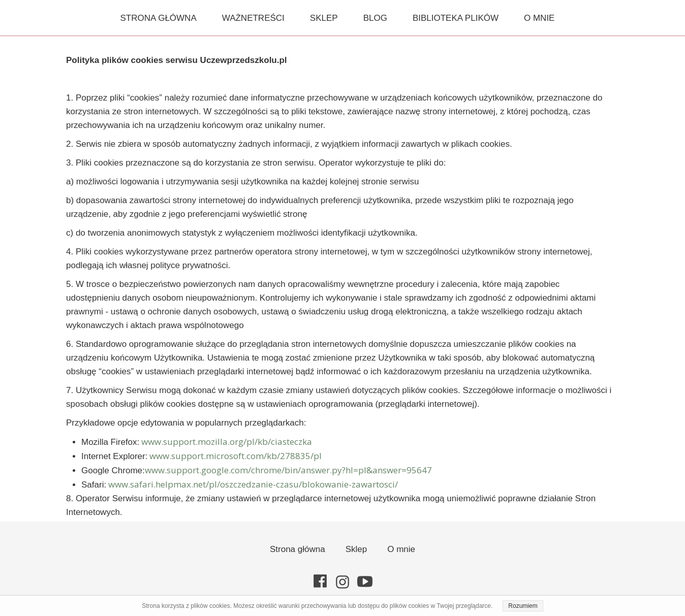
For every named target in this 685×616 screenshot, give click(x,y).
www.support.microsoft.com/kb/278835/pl (236, 456)
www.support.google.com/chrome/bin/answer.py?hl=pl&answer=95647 (288, 470)
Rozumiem (523, 606)
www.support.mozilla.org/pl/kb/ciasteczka (227, 442)
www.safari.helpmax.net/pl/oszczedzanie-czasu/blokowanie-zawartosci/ (253, 484)
